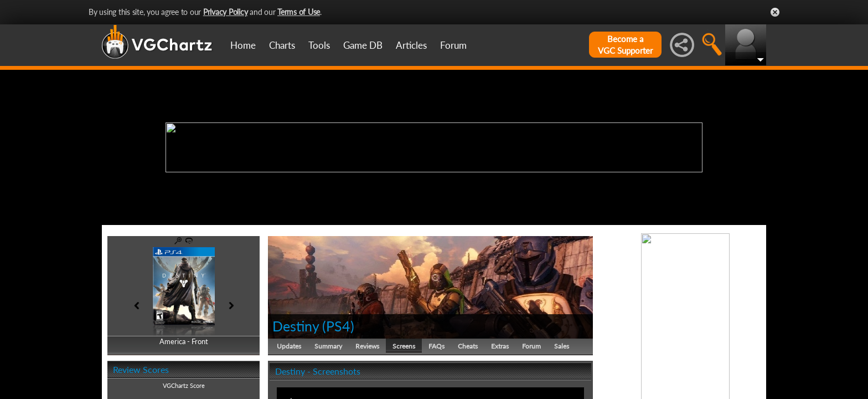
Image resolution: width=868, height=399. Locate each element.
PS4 (338, 326)
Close (775, 12)
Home (243, 45)
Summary (328, 346)
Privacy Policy (226, 12)
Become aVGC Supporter (625, 45)
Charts (282, 45)
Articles (411, 45)
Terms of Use (299, 12)
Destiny (296, 326)
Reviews (367, 346)
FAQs (436, 346)
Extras (500, 346)
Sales (562, 346)
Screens (404, 346)
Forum (453, 45)
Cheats (468, 346)
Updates (289, 346)
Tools (319, 45)
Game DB (363, 45)
